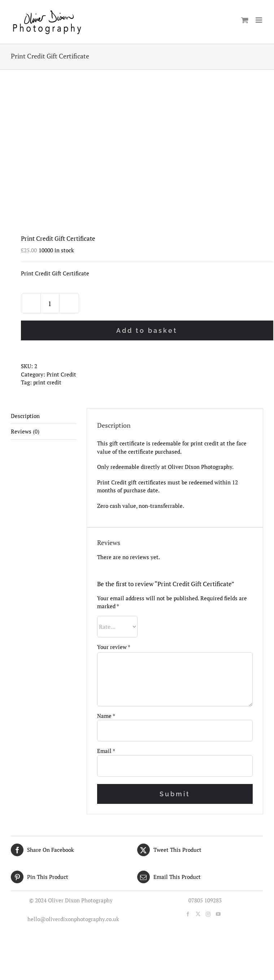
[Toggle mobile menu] (259, 20)
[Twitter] (198, 914)
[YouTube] (218, 914)
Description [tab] (25, 416)
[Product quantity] (50, 303)
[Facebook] (188, 914)
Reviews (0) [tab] (25, 431)
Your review (114, 647)
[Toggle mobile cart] (245, 20)
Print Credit (61, 374)
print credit (47, 382)
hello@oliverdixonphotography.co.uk (72, 919)
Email (106, 751)
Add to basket (147, 330)
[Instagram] (208, 914)
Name (106, 716)
